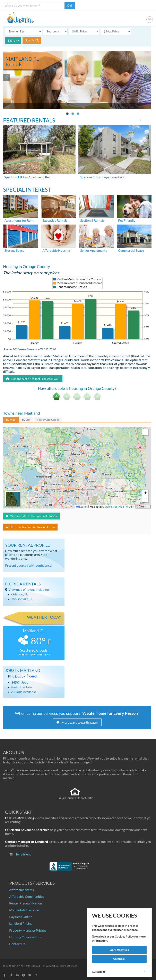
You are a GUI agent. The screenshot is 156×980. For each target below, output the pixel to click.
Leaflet (82, 507)
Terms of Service (68, 966)
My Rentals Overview (24, 910)
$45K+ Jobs (20, 682)
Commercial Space (131, 250)
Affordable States (21, 890)
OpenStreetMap (114, 507)
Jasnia (16, 966)
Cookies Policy (124, 936)
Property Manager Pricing (27, 930)
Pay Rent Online (21, 917)
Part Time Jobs (22, 687)
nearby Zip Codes (48, 420)
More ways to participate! (77, 722)
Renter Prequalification (26, 903)
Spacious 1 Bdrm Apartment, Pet (27, 177)
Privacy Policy (50, 966)
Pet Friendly (127, 220)
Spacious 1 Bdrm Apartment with (103, 177)
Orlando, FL (20, 594)
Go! (70, 5)
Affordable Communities (27, 896)
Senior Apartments (94, 250)
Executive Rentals (55, 220)
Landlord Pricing (21, 923)
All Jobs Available (24, 692)
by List (26, 420)
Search (32, 40)
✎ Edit (130, 507)
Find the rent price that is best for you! (33, 379)
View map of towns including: (29, 589)
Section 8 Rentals (92, 220)
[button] (70, 490)
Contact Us (17, 944)
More (14, 41)
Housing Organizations (25, 937)
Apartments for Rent (19, 220)
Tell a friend (24, 854)
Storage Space (14, 250)
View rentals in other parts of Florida (31, 516)
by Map (11, 420)
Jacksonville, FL (22, 599)
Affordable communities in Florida (30, 527)
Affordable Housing (56, 250)
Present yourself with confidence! (29, 565)
